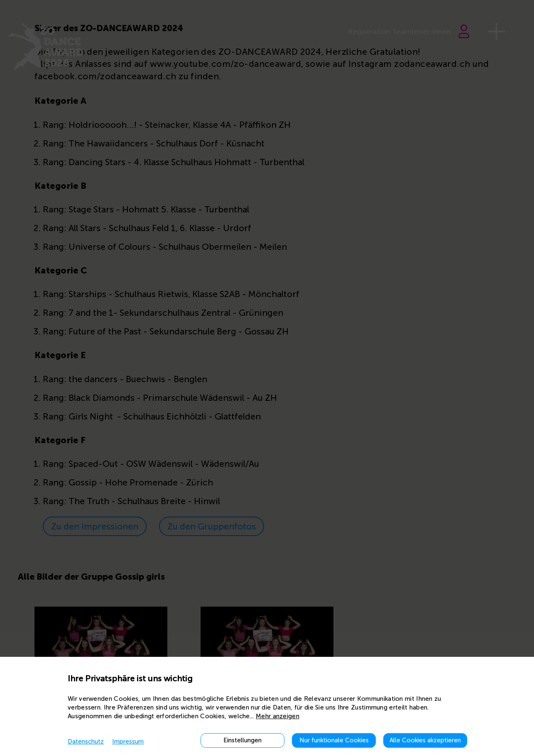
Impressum (128, 741)
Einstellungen (243, 740)
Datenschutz (86, 741)
